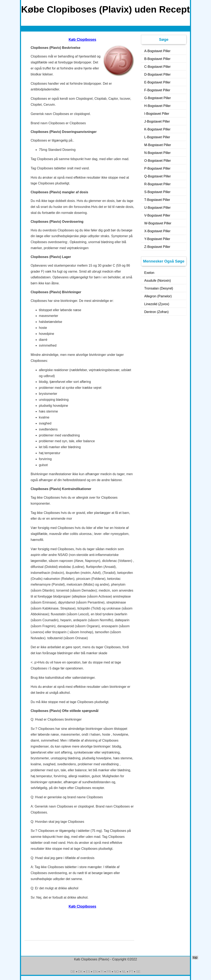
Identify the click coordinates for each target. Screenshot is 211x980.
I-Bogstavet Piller (157, 114)
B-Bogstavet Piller (157, 59)
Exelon (149, 273)
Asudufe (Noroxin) (158, 281)
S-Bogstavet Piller (157, 192)
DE (73, 972)
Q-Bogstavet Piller (158, 176)
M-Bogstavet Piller (158, 145)
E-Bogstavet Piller (157, 82)
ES (88, 972)
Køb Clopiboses (82, 40)
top (195, 957)
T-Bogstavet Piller (157, 200)
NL (124, 972)
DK (80, 972)
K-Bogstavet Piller (157, 129)
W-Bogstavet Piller (158, 223)
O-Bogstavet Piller (158, 161)
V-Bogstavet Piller (157, 215)
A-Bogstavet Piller (157, 51)
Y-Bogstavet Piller (157, 239)
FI (102, 972)
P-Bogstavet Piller (157, 168)
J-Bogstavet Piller (157, 121)
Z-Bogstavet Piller (157, 247)
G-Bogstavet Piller (158, 98)
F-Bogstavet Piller (157, 90)
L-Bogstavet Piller (157, 137)
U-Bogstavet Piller (157, 208)
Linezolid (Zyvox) (157, 304)
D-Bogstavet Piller (157, 74)
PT (131, 972)
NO (116, 972)
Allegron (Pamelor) (158, 296)
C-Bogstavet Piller (157, 67)
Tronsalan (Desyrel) (159, 288)
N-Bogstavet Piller (157, 153)
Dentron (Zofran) (156, 312)
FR (109, 972)
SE (138, 972)
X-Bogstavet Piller (157, 231)
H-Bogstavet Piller (157, 106)
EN (95, 972)
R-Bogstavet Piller (157, 184)
